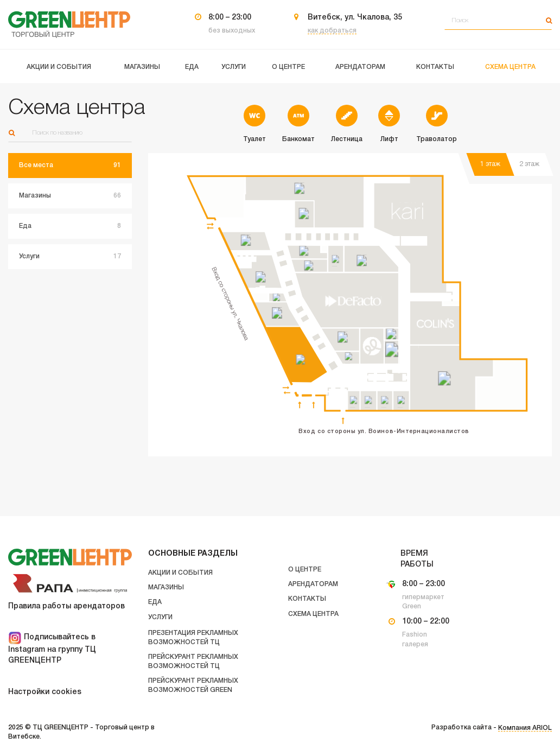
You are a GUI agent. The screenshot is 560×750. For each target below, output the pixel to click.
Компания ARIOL (525, 728)
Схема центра (313, 614)
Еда (155, 602)
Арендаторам (313, 584)
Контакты (307, 599)
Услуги (160, 617)
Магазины (166, 587)
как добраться (332, 31)
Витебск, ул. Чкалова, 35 (355, 18)
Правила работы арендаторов (66, 606)
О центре (305, 570)
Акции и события (180, 573)
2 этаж (529, 164)
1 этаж (490, 164)
